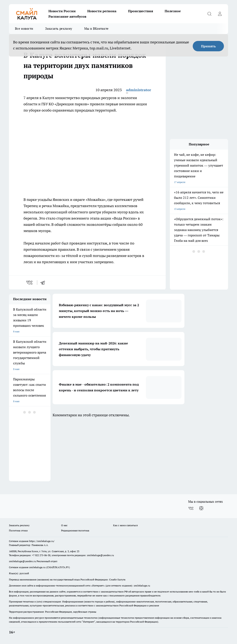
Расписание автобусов (67, 16)
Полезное (173, 11)
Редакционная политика (75, 530)
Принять (208, 46)
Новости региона (102, 11)
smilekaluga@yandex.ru (100, 555)
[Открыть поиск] (209, 14)
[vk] (30, 283)
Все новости (24, 29)
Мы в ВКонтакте (96, 29)
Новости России (62, 11)
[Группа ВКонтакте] (191, 508)
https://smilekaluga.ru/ (42, 541)
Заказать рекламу (59, 29)
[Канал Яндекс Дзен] (201, 508)
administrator (139, 90)
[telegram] (44, 283)
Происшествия (141, 11)
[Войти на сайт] (220, 14)
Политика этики (18, 530)
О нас (64, 525)
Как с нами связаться (125, 525)
